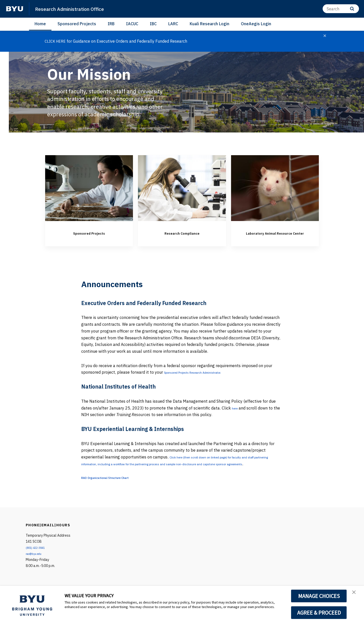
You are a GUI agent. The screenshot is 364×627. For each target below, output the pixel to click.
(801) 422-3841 (38, 562)
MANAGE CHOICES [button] (319, 596)
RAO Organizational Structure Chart (115, 492)
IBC (153, 24)
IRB (111, 24)
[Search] (341, 9)
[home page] (15, 9)
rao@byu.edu (36, 568)
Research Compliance (182, 232)
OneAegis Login (256, 24)
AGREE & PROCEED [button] (319, 613)
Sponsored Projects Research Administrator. (205, 380)
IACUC (132, 24)
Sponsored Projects (77, 24)
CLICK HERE (56, 41)
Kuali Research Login (209, 24)
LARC (173, 24)
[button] (356, 595)
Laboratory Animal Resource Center (275, 236)
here (236, 415)
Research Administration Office (79, 9)
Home (40, 24)
